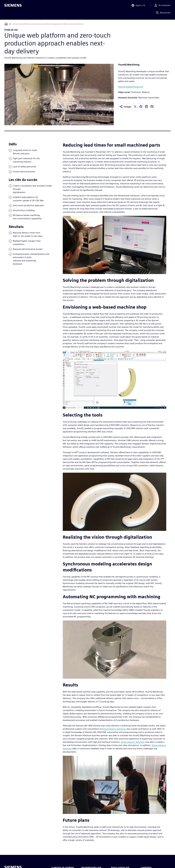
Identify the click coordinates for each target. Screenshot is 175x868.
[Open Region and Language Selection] (138, 6)
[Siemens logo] (13, 6)
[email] (152, 107)
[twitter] (135, 107)
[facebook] (141, 107)
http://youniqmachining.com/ (131, 87)
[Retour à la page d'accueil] (6, 24)
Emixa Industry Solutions (114, 729)
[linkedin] (146, 107)
